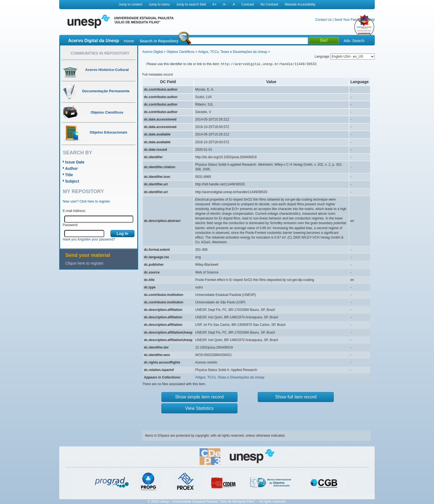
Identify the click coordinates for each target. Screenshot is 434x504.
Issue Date (75, 162)
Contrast (248, 4)
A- (225, 4)
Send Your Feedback (350, 20)
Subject (72, 181)
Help (371, 20)
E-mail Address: (74, 211)
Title (69, 175)
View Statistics (199, 408)
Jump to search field (191, 4)
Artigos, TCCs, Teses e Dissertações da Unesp (232, 52)
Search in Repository (159, 41)
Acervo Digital (153, 52)
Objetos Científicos (181, 52)
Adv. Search (354, 41)
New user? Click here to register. (87, 201)
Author (71, 168)
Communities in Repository (100, 53)
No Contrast (269, 4)
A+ (214, 4)
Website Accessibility (300, 4)
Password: (71, 225)
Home (129, 41)
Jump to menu (159, 4)
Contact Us (323, 20)
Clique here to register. (85, 263)
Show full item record (296, 397)
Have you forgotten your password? (89, 239)
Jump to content (130, 4)
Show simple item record (199, 397)
